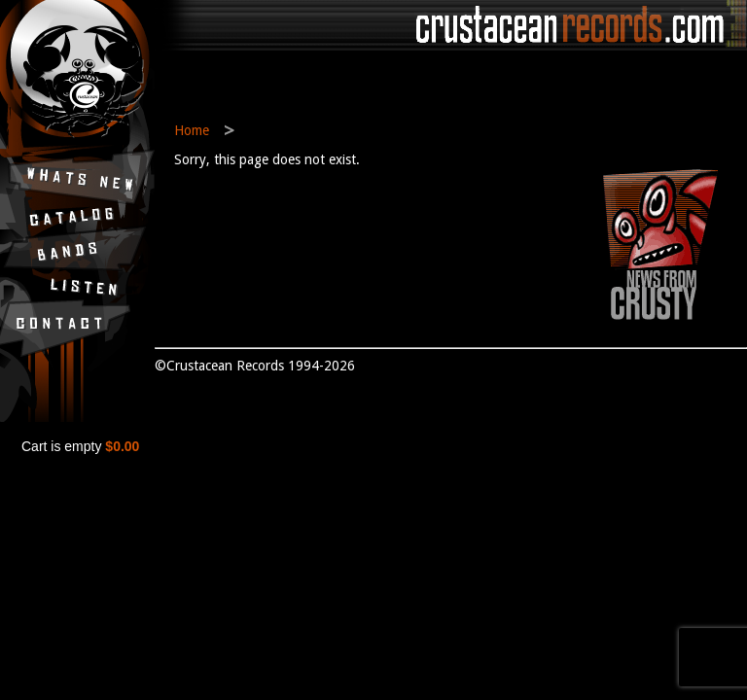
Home (192, 130)
